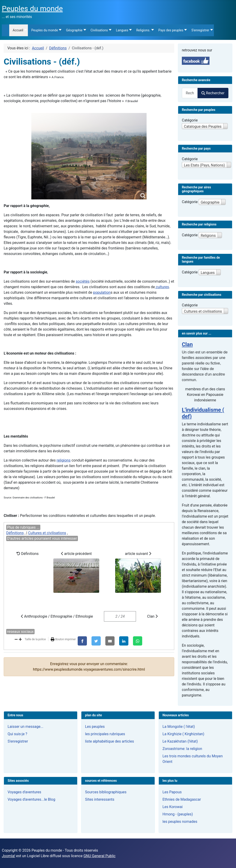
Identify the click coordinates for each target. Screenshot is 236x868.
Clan (152, 616)
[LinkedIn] (124, 641)
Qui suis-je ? (17, 734)
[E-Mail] (110, 641)
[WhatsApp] (138, 641)
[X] (96, 641)
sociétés (83, 281)
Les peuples (95, 727)
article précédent (76, 572)
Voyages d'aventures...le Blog (31, 799)
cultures (162, 287)
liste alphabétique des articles (109, 741)
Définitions (15, 533)
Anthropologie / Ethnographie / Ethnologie (57, 616)
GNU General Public (99, 856)
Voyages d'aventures (24, 792)
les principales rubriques (105, 734)
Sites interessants (100, 799)
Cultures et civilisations (47, 533)
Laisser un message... (25, 727)
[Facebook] (82, 641)
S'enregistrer (18, 741)
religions (64, 460)
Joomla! (9, 856)
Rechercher (213, 93)
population (102, 292)
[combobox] (190, 93)
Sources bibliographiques (106, 792)
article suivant (138, 572)
